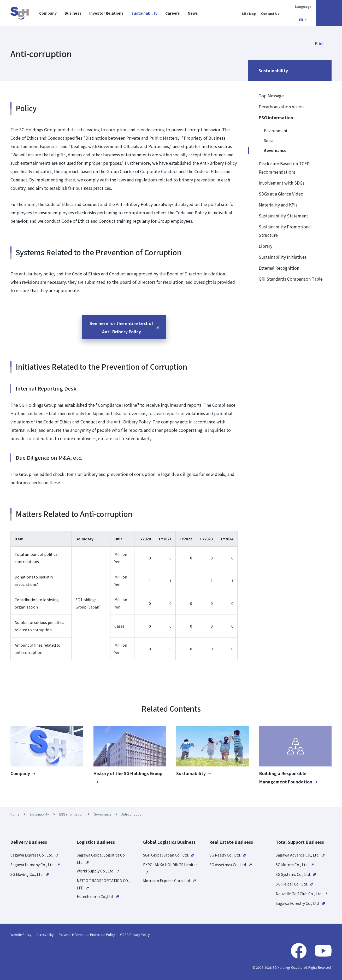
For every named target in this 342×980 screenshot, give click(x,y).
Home (15, 814)
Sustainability (39, 814)
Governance (102, 814)
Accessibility (45, 934)
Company (48, 13)
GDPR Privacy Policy (135, 934)
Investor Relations (106, 13)
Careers (173, 13)
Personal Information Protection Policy (87, 934)
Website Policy (21, 934)
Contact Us (270, 13)
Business (73, 13)
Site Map (249, 13)
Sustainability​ (144, 13)
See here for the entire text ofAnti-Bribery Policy (121, 327)
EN (301, 19)
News (193, 13)
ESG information (71, 814)
